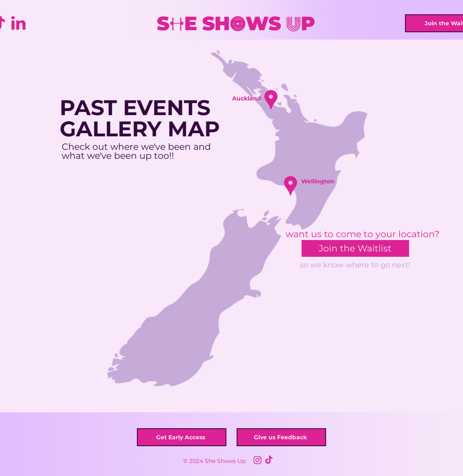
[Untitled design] (257, 460)
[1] (269, 460)
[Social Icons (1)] (18, 23)
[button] (271, 100)
